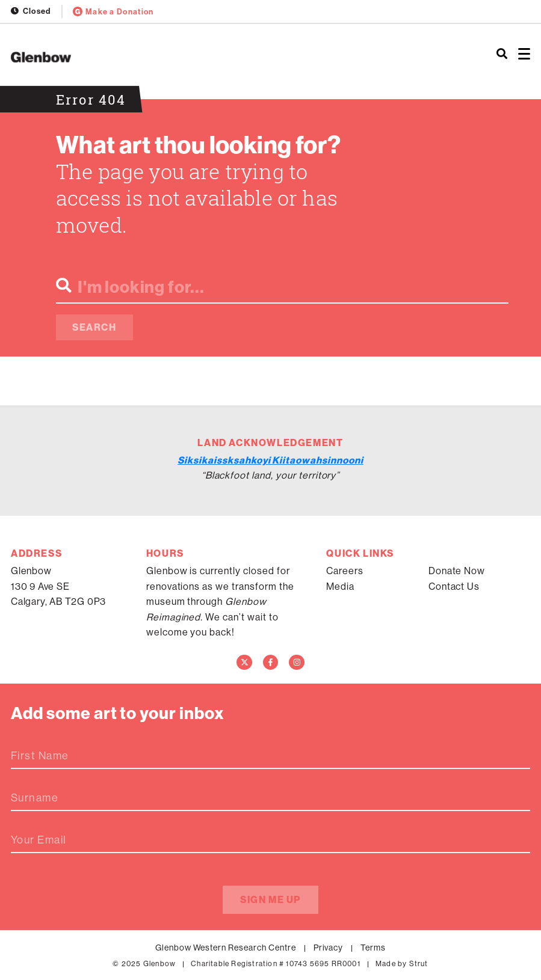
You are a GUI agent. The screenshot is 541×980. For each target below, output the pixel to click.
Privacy (329, 948)
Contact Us (454, 586)
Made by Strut (402, 963)
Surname (35, 798)
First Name (40, 756)
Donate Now (457, 571)
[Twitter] (244, 663)
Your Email (39, 840)
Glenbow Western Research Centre (226, 948)
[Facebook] (271, 663)
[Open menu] (524, 54)
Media (340, 586)
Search (94, 327)
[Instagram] (297, 663)
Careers (345, 571)
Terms (373, 948)
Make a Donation (113, 11)
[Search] (502, 54)
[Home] (180, 57)
